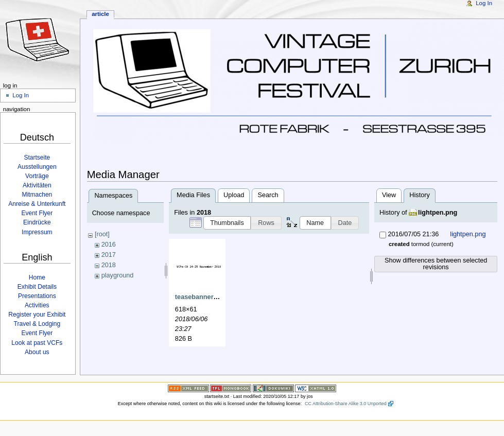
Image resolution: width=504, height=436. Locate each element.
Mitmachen (37, 195)
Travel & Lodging (37, 324)
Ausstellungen (37, 167)
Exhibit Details (37, 287)
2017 (109, 255)
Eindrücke (37, 222)
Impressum (37, 232)
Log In (484, 3)
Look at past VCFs (37, 343)
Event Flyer (37, 213)
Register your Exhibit (37, 315)
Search (268, 195)
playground (118, 275)
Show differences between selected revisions (436, 264)
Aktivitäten (37, 185)
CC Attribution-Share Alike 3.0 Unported (346, 402)
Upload (234, 195)
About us (37, 352)
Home (37, 277)
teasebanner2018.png (208, 297)
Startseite (37, 158)
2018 (109, 265)
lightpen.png (438, 213)
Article (100, 14)
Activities (37, 305)
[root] (102, 234)
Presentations (37, 296)
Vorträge (37, 176)
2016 (109, 245)
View (389, 195)
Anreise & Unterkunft (37, 204)
